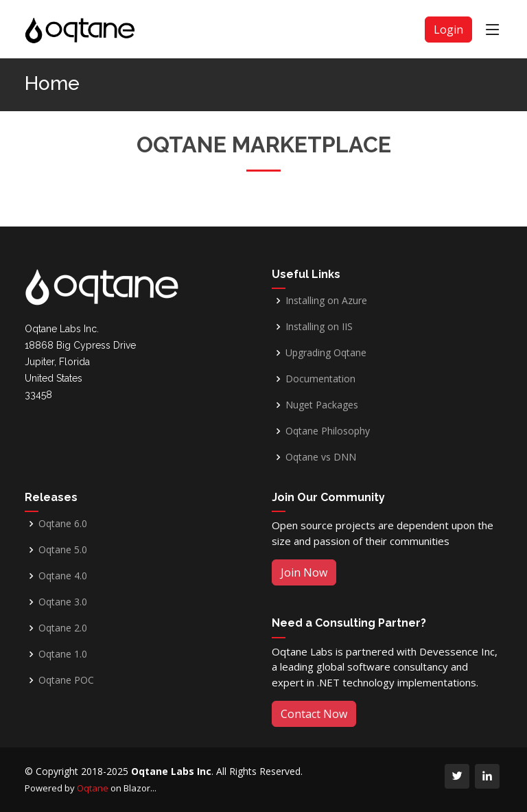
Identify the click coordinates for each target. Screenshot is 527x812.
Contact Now (314, 714)
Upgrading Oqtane (326, 353)
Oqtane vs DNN (321, 457)
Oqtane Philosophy (328, 431)
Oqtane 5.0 (63, 550)
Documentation (320, 379)
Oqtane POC (66, 680)
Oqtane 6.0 (63, 524)
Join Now (304, 572)
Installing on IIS (319, 327)
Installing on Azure (326, 301)
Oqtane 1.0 (63, 654)
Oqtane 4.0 (63, 576)
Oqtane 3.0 (63, 602)
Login (448, 30)
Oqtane (93, 788)
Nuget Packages (322, 405)
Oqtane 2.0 (63, 628)
